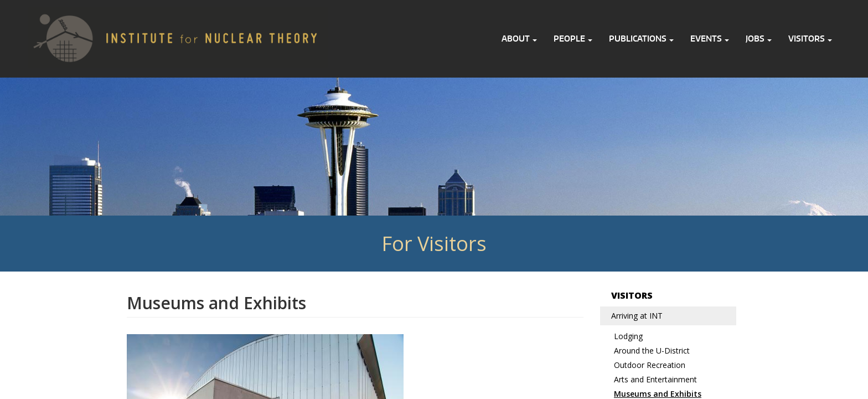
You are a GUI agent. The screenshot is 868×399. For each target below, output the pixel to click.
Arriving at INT (637, 316)
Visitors (810, 39)
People (573, 39)
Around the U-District (652, 351)
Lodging (628, 336)
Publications (641, 39)
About (519, 39)
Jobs (759, 39)
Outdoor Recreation (650, 365)
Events (710, 39)
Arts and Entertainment (655, 379)
